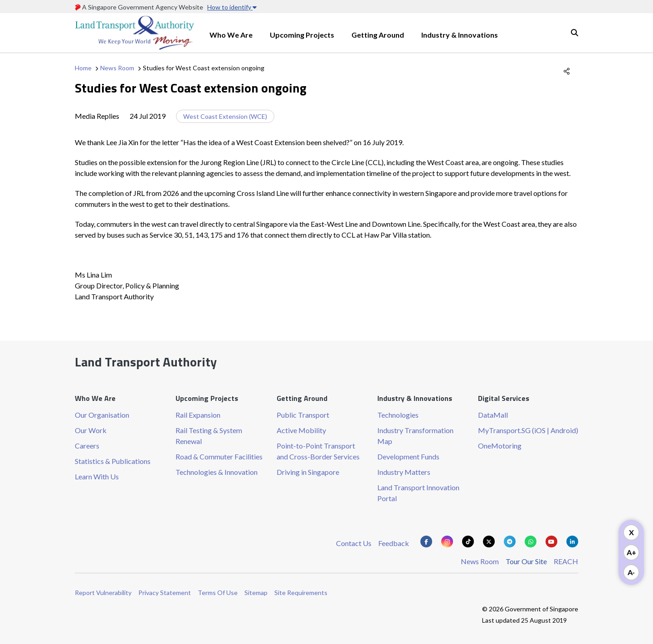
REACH (566, 561)
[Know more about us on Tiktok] (468, 542)
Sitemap (256, 593)
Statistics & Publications (113, 461)
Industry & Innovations (460, 35)
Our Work (91, 430)
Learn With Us (97, 476)
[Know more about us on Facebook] (426, 542)
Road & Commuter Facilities (219, 456)
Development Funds (408, 456)
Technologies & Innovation (217, 472)
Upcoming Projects (302, 35)
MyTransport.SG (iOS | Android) (528, 430)
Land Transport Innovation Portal (418, 493)
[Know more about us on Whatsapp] (531, 542)
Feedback (394, 543)
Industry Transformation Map (415, 436)
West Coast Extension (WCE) (225, 116)
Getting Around (378, 35)
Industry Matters (404, 472)
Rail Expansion (198, 415)
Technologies (398, 415)
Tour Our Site (526, 561)
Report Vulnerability (103, 593)
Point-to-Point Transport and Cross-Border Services (318, 451)
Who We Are (231, 35)
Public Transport (303, 415)
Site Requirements (301, 593)
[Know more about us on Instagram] (447, 542)
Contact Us (354, 543)
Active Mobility (301, 430)
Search (575, 33)
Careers (87, 446)
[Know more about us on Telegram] (510, 542)
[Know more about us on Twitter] (489, 542)
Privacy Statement (165, 593)
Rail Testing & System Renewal (209, 436)
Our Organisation (102, 415)
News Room (117, 68)
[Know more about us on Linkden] (572, 542)
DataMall (493, 415)
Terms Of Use (218, 593)
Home (83, 68)
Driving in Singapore (308, 472)
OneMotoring (500, 446)
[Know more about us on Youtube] (551, 542)
